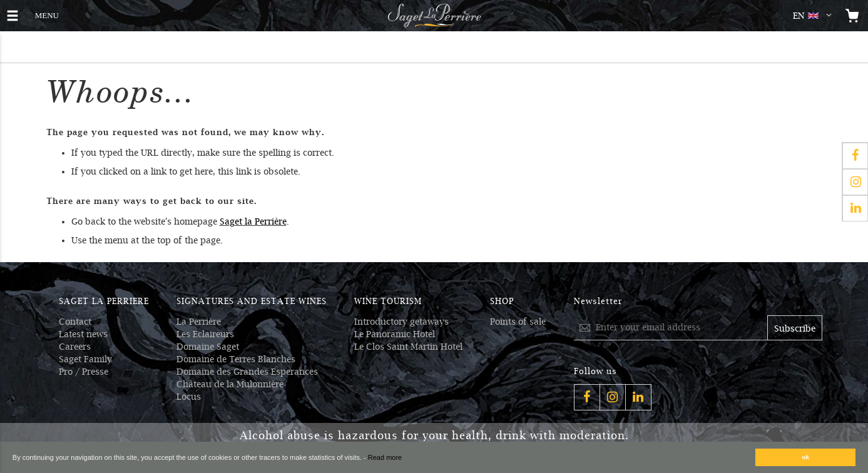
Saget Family (85, 359)
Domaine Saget (208, 347)
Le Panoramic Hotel (395, 334)
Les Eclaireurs (205, 334)
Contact (75, 322)
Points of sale (518, 322)
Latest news (83, 334)
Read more (385, 457)
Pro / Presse (84, 372)
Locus (189, 397)
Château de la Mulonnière (230, 384)
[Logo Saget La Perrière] (434, 16)
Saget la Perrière (253, 221)
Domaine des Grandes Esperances (247, 372)
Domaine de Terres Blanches (236, 359)
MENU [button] (47, 14)
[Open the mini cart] (852, 16)
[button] (815, 16)
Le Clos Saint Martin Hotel (408, 347)
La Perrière (199, 322)
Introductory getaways (401, 322)
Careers (75, 347)
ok (806, 457)
